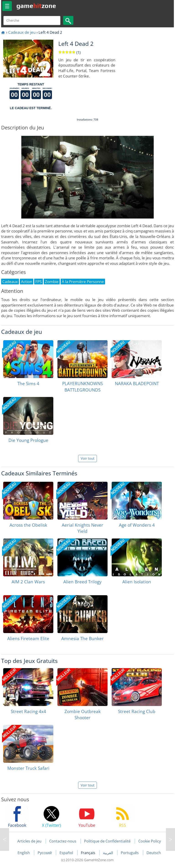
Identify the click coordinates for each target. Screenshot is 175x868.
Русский (45, 853)
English (24, 853)
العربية (108, 853)
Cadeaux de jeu (22, 32)
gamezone (36, 6)
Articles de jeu (29, 841)
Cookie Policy (150, 841)
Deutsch (154, 853)
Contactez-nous (63, 841)
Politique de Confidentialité (107, 841)
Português (130, 853)
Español (67, 853)
